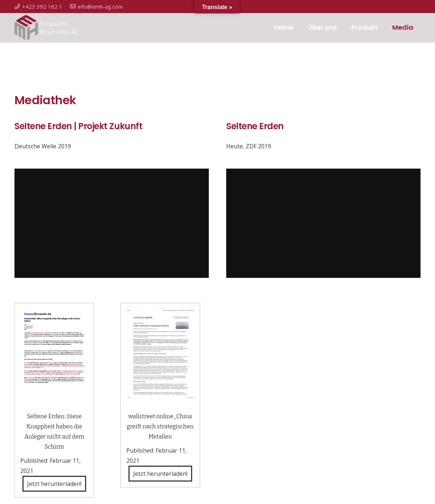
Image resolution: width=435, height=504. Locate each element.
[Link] (50, 27)
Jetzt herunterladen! (54, 484)
